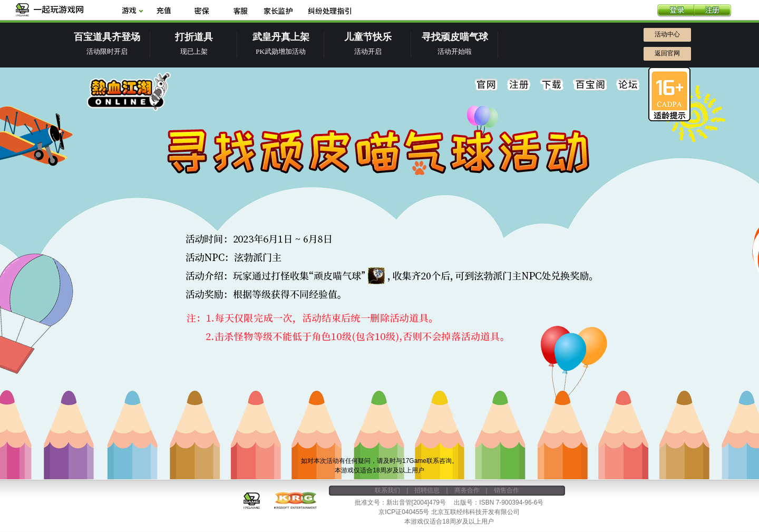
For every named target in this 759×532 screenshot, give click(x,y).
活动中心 (667, 34)
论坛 (628, 85)
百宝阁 (590, 85)
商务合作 (467, 490)
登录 (676, 11)
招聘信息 (427, 490)
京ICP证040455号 (404, 512)
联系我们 (387, 490)
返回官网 (667, 53)
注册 (713, 11)
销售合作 (507, 490)
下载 (552, 85)
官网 (486, 85)
